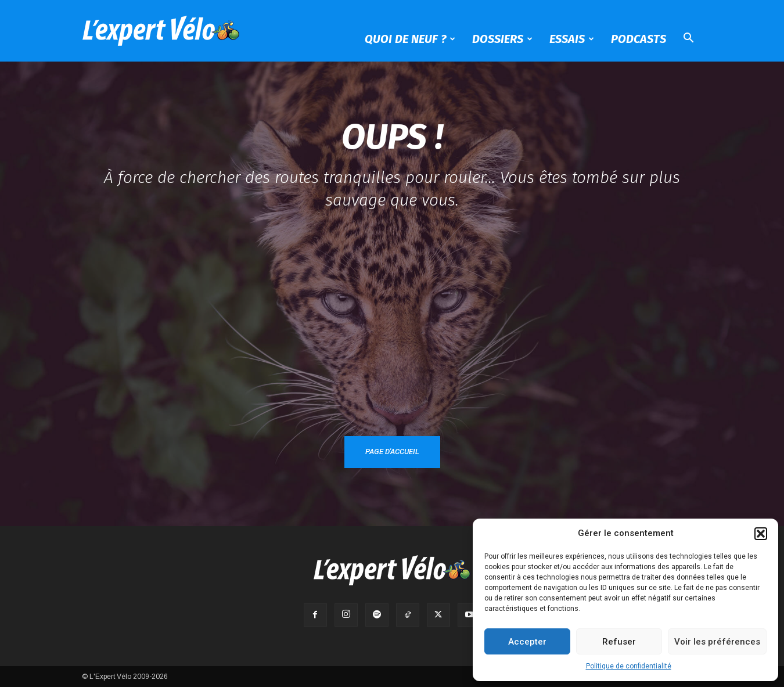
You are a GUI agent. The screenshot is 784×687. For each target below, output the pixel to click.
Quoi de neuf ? (410, 39)
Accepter (527, 642)
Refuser (619, 642)
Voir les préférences (717, 642)
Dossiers (502, 39)
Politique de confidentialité (629, 666)
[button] (761, 534)
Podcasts (639, 39)
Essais (572, 39)
